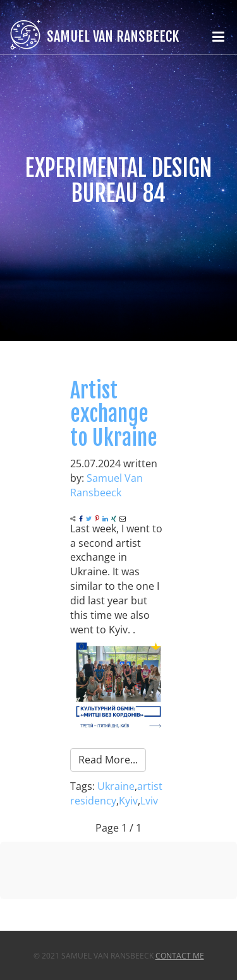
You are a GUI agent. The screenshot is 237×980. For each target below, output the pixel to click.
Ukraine (116, 786)
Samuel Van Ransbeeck (106, 485)
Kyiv (128, 801)
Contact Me (180, 956)
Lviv (149, 801)
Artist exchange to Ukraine (114, 414)
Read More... (108, 760)
